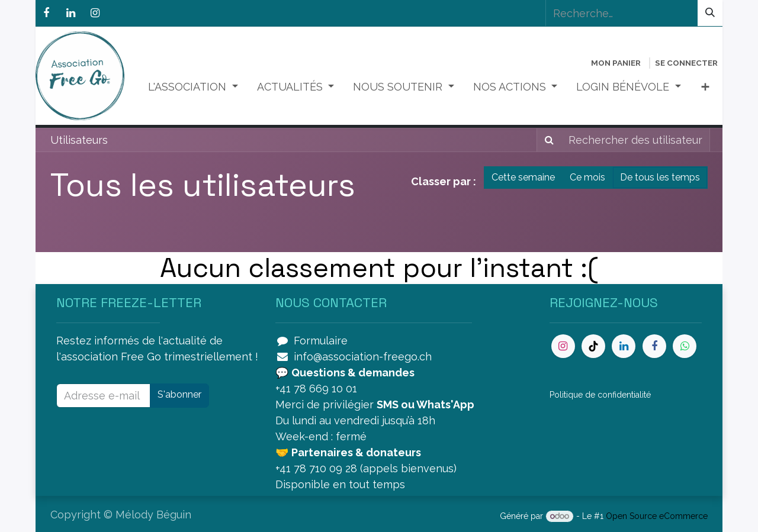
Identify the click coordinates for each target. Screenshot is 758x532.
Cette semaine (523, 177)
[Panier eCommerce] (616, 63)
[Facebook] (46, 13)
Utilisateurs (79, 140)
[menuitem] (193, 87)
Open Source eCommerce (657, 516)
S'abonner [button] (179, 394)
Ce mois (587, 177)
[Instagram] (95, 13)
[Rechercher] (710, 13)
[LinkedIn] (70, 13)
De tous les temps (660, 177)
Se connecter (686, 63)
